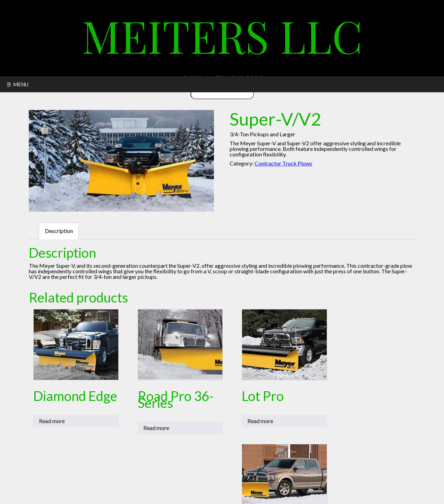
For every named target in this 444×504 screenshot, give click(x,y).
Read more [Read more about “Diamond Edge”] (52, 421)
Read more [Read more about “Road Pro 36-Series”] (156, 428)
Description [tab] (59, 231)
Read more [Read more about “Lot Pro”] (260, 421)
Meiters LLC (222, 35)
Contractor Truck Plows (283, 163)
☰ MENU (18, 84)
